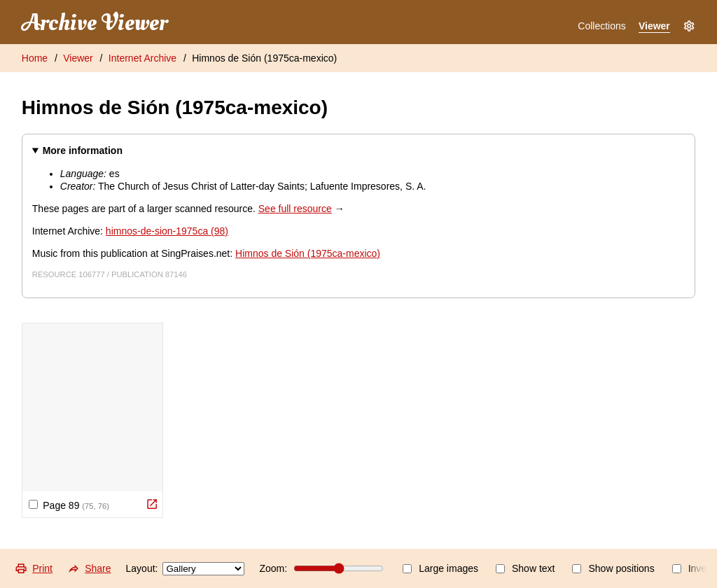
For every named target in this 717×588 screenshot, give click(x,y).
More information (83, 150)
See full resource (295, 209)
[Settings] (689, 26)
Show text (525, 568)
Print (34, 568)
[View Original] (152, 504)
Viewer (654, 26)
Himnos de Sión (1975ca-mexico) (264, 58)
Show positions (613, 568)
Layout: (186, 569)
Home (35, 58)
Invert (692, 568)
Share (89, 568)
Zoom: (321, 568)
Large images (440, 568)
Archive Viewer (95, 23)
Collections (601, 26)
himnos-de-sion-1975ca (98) (167, 231)
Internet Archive (142, 58)
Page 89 (69, 505)
